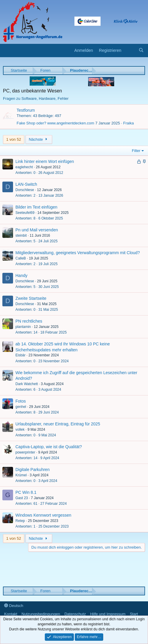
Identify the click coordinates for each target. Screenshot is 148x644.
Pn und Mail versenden (37, 230)
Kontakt (11, 614)
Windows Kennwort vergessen (43, 515)
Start (134, 614)
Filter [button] (136, 151)
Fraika (128, 123)
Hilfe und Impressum (108, 614)
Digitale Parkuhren (32, 470)
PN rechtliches (29, 321)
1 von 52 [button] (14, 139)
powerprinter (25, 452)
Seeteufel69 (25, 213)
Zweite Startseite (31, 298)
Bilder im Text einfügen (36, 207)
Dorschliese (25, 190)
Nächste (39, 139)
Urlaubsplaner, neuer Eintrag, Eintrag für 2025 (58, 424)
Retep (20, 521)
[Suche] (141, 51)
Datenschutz (75, 614)
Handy (21, 275)
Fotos (21, 401)
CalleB (21, 258)
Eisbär (20, 355)
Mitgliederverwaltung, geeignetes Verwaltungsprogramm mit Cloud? (78, 253)
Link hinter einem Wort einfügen (45, 161)
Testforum (26, 110)
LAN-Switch (26, 184)
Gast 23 (22, 498)
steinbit (21, 236)
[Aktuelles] (130, 51)
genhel (21, 407)
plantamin (23, 327)
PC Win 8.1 (26, 492)
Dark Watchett (27, 384)
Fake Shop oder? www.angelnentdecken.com (55, 123)
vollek (20, 430)
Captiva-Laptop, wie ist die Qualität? (49, 447)
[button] (7, 51)
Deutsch (14, 606)
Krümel (21, 475)
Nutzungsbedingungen (41, 614)
